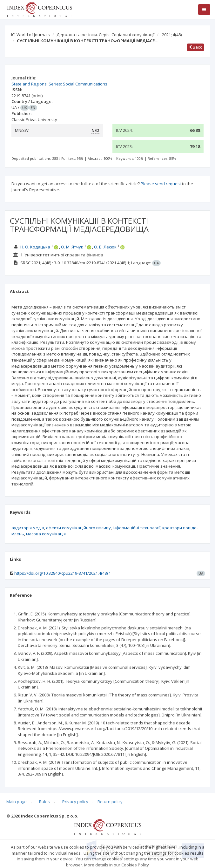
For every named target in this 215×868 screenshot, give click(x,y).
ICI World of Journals (30, 35)
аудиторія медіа (28, 528)
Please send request (161, 184)
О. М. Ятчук (72, 247)
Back (195, 47)
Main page (17, 802)
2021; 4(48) (172, 35)
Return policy (110, 802)
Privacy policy (75, 802)
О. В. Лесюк (105, 247)
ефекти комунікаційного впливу (78, 528)
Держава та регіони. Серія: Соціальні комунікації (105, 35)
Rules (44, 802)
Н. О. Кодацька (35, 247)
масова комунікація (46, 534)
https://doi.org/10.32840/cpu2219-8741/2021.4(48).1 (63, 573)
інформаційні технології (137, 528)
